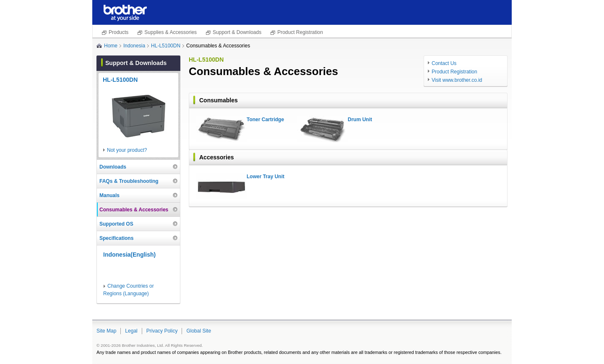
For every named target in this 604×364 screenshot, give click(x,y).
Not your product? (127, 150)
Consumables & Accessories (134, 210)
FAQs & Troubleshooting (129, 181)
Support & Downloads (237, 32)
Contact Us (444, 63)
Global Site (199, 331)
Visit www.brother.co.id (457, 80)
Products (118, 32)
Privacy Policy (162, 331)
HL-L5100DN (166, 46)
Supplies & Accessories (171, 32)
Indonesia (134, 46)
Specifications (116, 238)
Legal (131, 331)
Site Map (106, 331)
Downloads (113, 167)
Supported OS (116, 224)
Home (111, 46)
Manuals (109, 195)
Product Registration (300, 32)
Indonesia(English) (129, 255)
